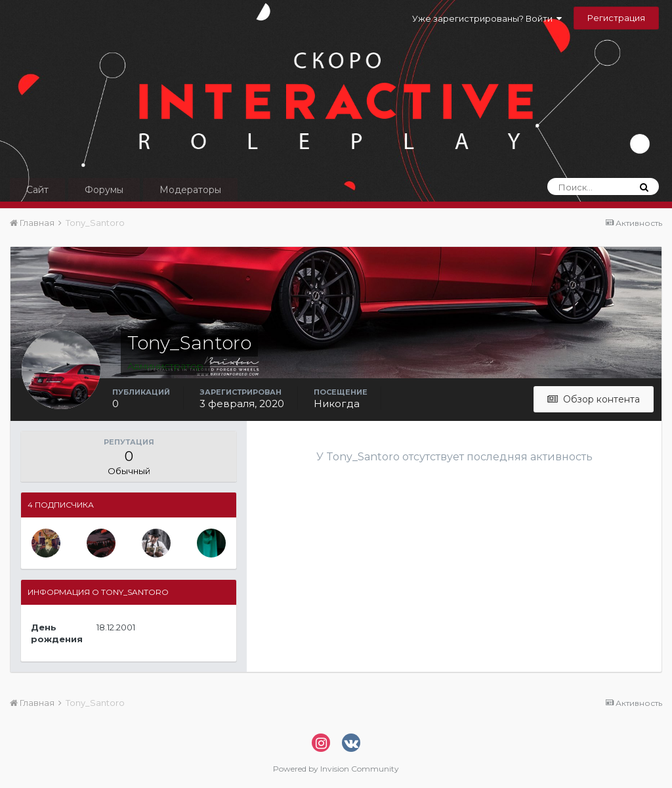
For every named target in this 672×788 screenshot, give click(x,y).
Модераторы (190, 190)
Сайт (37, 190)
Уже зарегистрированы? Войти (487, 18)
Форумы (104, 190)
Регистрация (616, 18)
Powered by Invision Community (336, 769)
